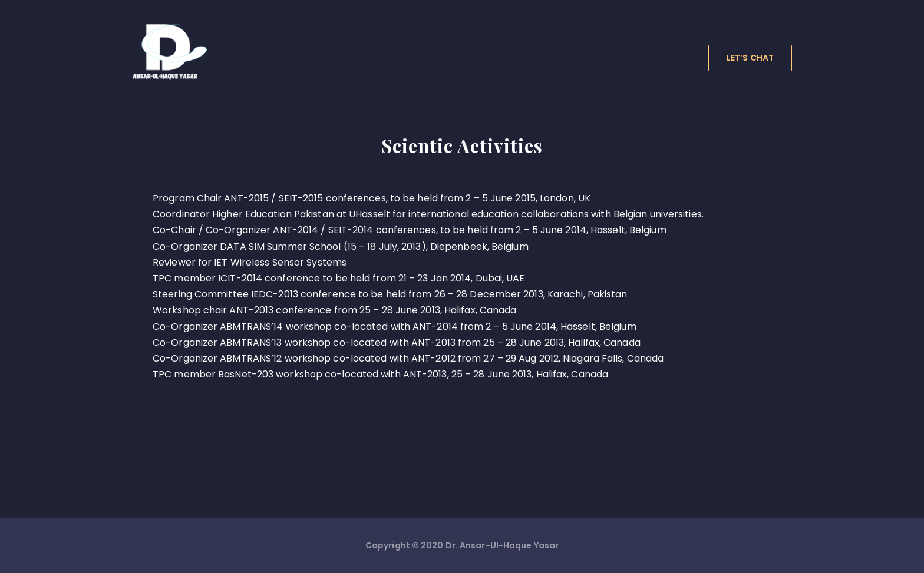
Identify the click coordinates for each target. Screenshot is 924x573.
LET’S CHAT (750, 58)
